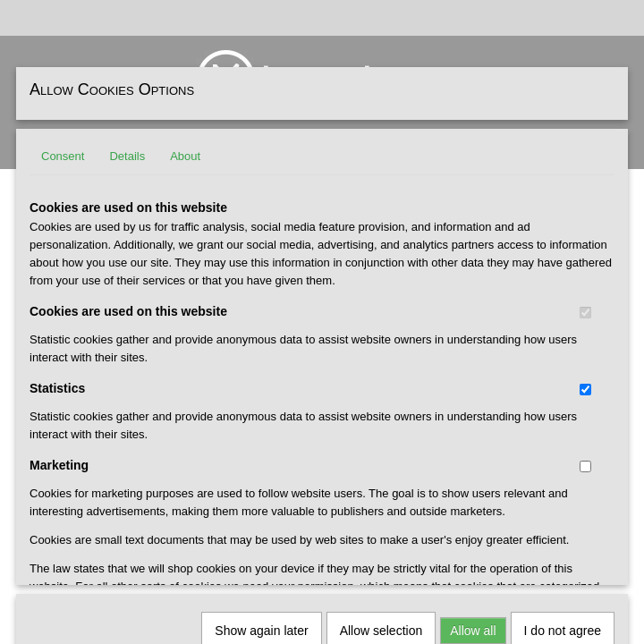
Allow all (473, 394)
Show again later (261, 394)
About (185, 156)
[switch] (585, 313)
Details (127, 156)
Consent (63, 156)
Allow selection (381, 394)
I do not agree (563, 394)
